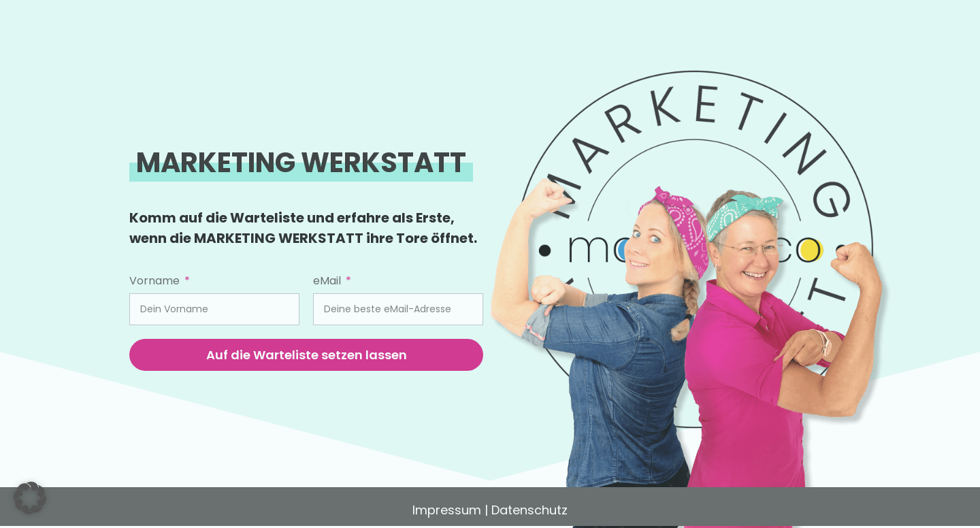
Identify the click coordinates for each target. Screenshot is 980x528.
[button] (30, 498)
